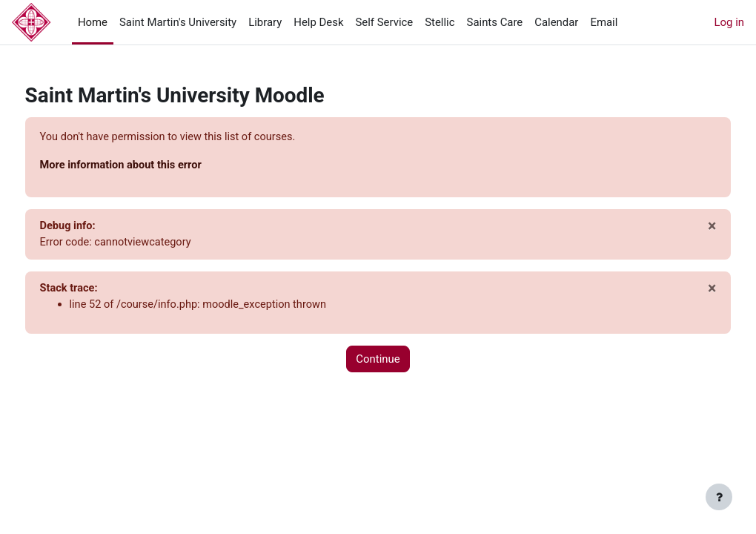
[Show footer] (719, 497)
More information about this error (150, 166)
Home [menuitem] (93, 22)
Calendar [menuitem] (556, 22)
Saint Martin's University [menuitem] (178, 22)
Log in (729, 22)
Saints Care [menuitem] (495, 22)
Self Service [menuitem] (384, 22)
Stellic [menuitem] (440, 22)
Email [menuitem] (604, 22)
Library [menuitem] (265, 22)
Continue (378, 361)
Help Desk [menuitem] (318, 22)
